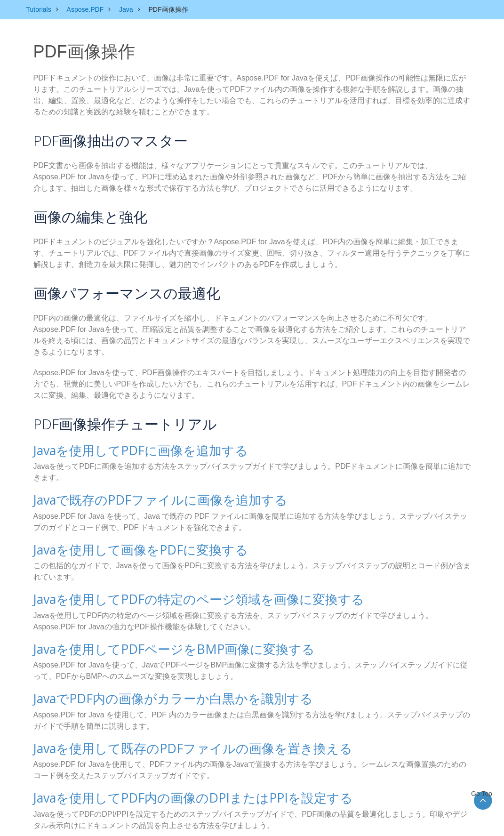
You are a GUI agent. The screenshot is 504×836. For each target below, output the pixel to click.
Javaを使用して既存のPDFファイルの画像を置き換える (175, 738)
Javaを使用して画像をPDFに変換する (128, 546)
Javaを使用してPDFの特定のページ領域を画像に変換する (180, 594)
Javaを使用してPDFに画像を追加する (128, 449)
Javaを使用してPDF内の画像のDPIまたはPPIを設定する (175, 787)
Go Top (483, 794)
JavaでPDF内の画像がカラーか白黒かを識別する (157, 690)
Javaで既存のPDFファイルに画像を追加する (146, 497)
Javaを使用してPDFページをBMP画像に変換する (158, 642)
